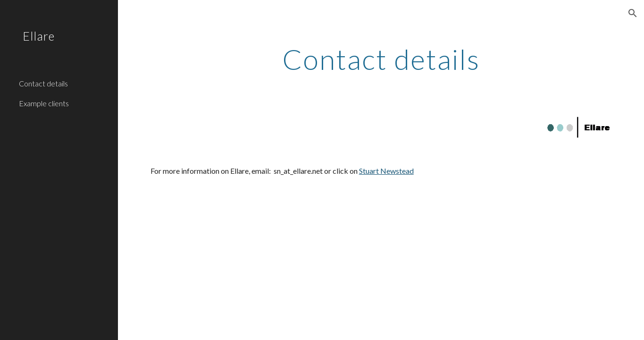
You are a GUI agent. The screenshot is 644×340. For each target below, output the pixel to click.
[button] (633, 13)
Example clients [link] (44, 103)
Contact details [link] (43, 83)
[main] (381, 59)
